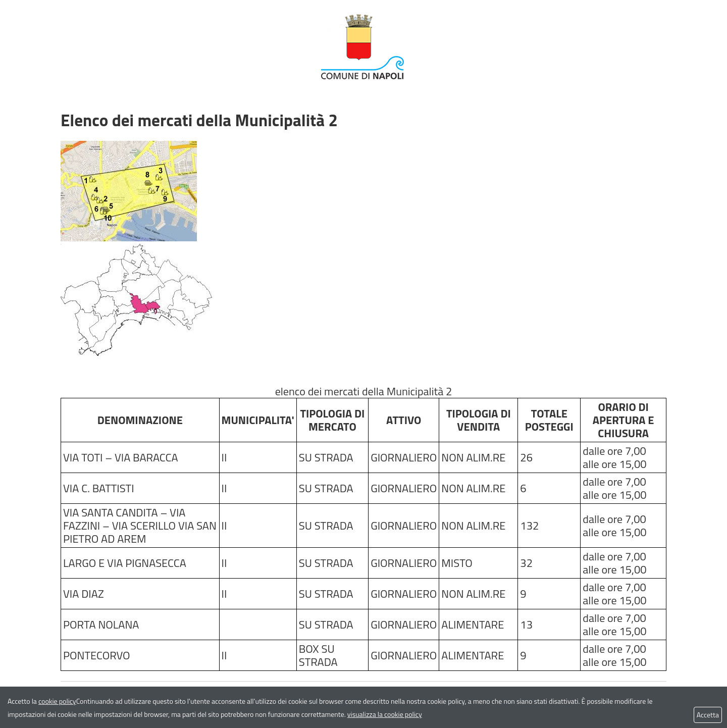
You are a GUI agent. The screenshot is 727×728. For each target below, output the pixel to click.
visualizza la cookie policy (385, 714)
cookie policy (57, 701)
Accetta (708, 715)
